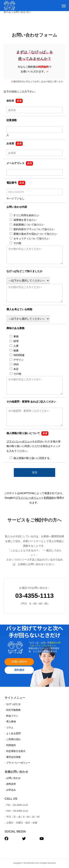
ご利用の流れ (13, 739)
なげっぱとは (13, 704)
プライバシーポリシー (19, 441)
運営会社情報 (13, 757)
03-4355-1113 (34, 596)
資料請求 (19, 670)
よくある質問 (13, 733)
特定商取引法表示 (16, 751)
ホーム (7, 12)
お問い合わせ (19, 661)
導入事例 (11, 722)
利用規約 (49, 498)
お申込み (11, 790)
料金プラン (12, 716)
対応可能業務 (13, 710)
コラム (10, 727)
